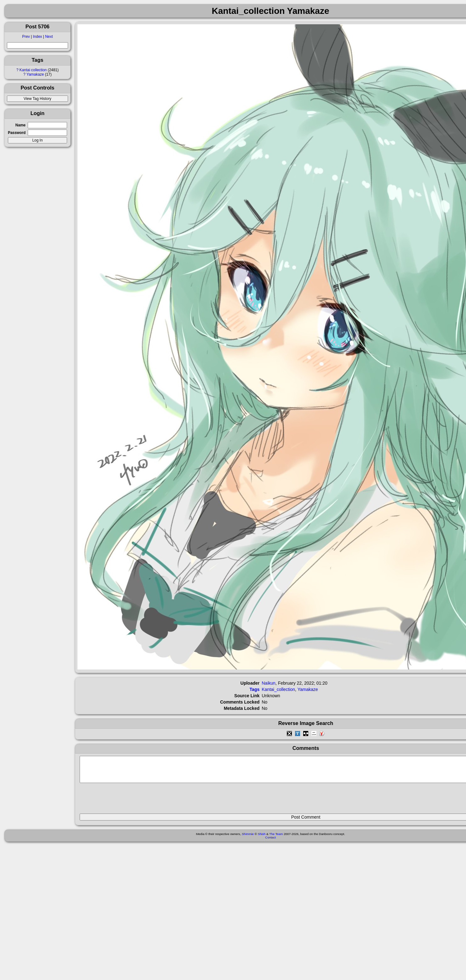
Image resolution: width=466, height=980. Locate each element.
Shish (262, 839)
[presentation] (128, 801)
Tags (255, 689)
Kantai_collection (278, 689)
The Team (276, 839)
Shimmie (248, 839)
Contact (270, 842)
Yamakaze (35, 74)
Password (17, 133)
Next (49, 37)
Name (20, 125)
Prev (26, 37)
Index (37, 37)
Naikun (269, 683)
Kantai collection (33, 70)
